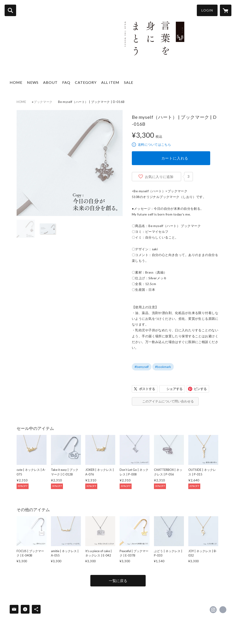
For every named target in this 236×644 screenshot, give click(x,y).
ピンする (200, 389)
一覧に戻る (118, 581)
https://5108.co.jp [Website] (223, 610)
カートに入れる (175, 158)
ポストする (147, 389)
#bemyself (142, 367)
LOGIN (207, 10)
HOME (16, 82)
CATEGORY (86, 82)
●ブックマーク (42, 102)
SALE (129, 82)
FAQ (66, 82)
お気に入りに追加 (159, 177)
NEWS (33, 82)
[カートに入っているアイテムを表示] (226, 10)
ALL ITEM (110, 82)
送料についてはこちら (154, 144)
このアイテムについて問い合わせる (168, 401)
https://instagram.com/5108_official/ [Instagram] (213, 610)
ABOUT (50, 82)
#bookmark (163, 367)
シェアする (174, 389)
